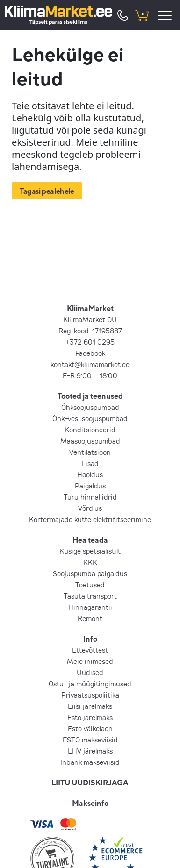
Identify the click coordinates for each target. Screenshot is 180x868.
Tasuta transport (90, 596)
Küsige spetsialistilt (90, 551)
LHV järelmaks (90, 751)
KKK (90, 562)
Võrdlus (90, 508)
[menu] (166, 15)
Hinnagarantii (90, 607)
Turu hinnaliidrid (90, 497)
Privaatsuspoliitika (90, 695)
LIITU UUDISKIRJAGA (90, 783)
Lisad (90, 463)
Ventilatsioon (90, 452)
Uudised (90, 672)
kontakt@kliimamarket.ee (90, 364)
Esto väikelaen (90, 728)
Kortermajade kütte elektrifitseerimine (90, 519)
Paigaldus (90, 486)
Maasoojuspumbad (90, 441)
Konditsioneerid (90, 430)
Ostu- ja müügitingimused (90, 684)
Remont (90, 618)
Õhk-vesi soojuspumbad (90, 418)
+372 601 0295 (90, 342)
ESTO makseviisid (90, 740)
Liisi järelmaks (90, 706)
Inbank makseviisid (90, 762)
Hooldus (90, 474)
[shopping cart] (142, 15)
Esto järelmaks (90, 717)
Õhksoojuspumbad (90, 407)
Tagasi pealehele (47, 191)
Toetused (90, 585)
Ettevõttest (90, 650)
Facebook (90, 353)
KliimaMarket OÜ (90, 319)
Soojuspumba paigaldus (90, 573)
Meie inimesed (90, 661)
